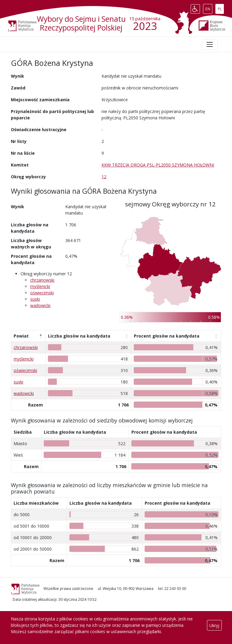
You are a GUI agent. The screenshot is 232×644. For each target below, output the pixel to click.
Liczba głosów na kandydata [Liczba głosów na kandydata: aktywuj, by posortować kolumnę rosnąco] (79, 336)
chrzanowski (42, 280)
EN (209, 8)
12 (104, 177)
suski (35, 299)
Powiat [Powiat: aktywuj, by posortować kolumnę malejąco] (21, 336)
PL (221, 8)
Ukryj (214, 625)
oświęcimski (42, 293)
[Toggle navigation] (210, 44)
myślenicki (40, 286)
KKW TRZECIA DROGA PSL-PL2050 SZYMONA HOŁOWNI (158, 165)
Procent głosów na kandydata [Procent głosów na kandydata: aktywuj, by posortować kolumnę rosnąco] (167, 336)
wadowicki (40, 305)
